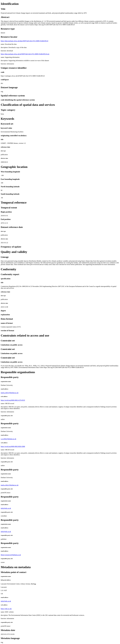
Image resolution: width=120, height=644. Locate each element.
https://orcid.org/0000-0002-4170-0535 (13, 400)
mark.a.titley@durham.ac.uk (10, 393)
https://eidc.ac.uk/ (6, 609)
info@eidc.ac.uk (6, 508)
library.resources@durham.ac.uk (11, 555)
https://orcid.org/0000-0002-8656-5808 (13, 446)
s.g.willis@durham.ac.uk (8, 439)
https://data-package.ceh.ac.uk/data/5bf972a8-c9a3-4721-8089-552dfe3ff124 (25, 41)
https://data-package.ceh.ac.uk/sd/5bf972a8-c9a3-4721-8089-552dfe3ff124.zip (25, 54)
